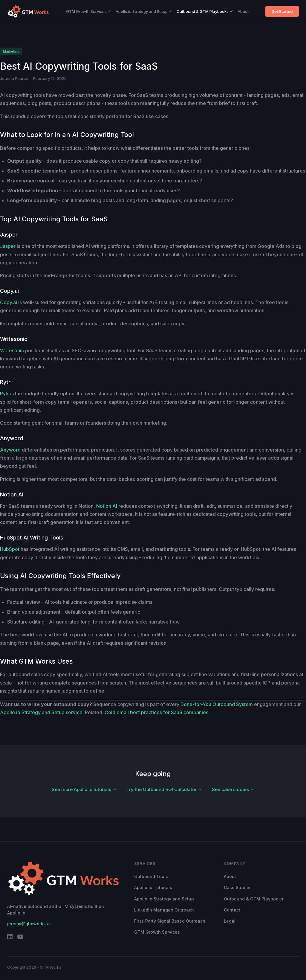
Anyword (10, 450)
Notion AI (107, 506)
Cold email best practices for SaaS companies (156, 712)
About (243, 11)
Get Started (282, 11)
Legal (230, 921)
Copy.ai (9, 302)
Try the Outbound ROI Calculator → (164, 789)
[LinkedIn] (10, 938)
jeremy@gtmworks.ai (29, 924)
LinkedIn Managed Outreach (164, 910)
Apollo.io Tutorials (153, 887)
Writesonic (12, 350)
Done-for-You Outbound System (217, 704)
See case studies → (233, 789)
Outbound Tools (151, 876)
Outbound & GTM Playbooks (205, 11)
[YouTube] (20, 938)
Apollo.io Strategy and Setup (144, 11)
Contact (232, 910)
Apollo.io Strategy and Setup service (41, 712)
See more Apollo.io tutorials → (84, 789)
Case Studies (238, 887)
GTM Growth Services (88, 11)
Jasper (8, 246)
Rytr (4, 394)
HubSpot (10, 549)
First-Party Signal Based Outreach (170, 921)
